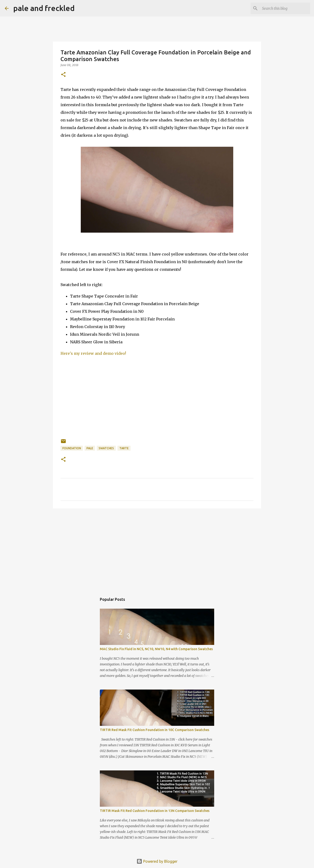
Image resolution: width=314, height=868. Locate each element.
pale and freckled (44, 8)
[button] (63, 75)
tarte (124, 448)
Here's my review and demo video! (93, 353)
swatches (106, 448)
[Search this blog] (285, 8)
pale (90, 448)
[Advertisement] (157, 549)
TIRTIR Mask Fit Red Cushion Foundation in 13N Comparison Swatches (155, 811)
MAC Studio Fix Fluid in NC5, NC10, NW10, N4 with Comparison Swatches (156, 649)
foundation (72, 448)
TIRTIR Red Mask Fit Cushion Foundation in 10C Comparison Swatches (154, 730)
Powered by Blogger (157, 861)
